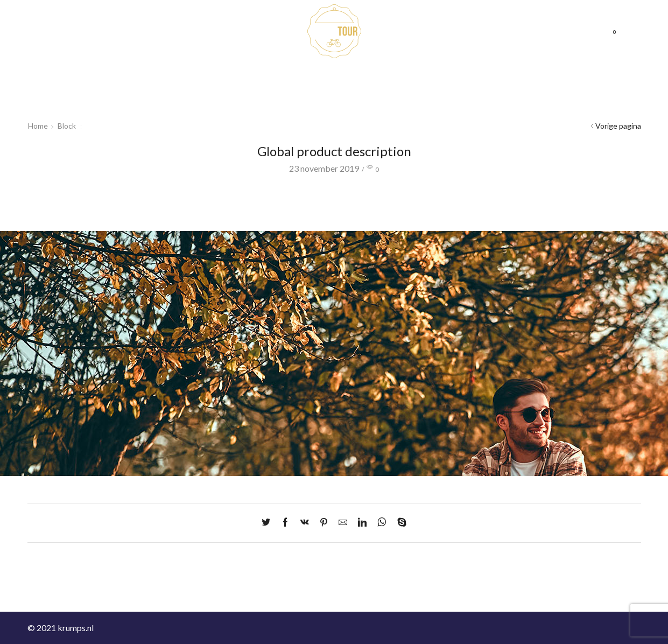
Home (140, 35)
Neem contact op (430, 21)
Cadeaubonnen (190, 35)
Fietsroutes (248, 35)
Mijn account (424, 48)
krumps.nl (76, 628)
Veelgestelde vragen (506, 21)
